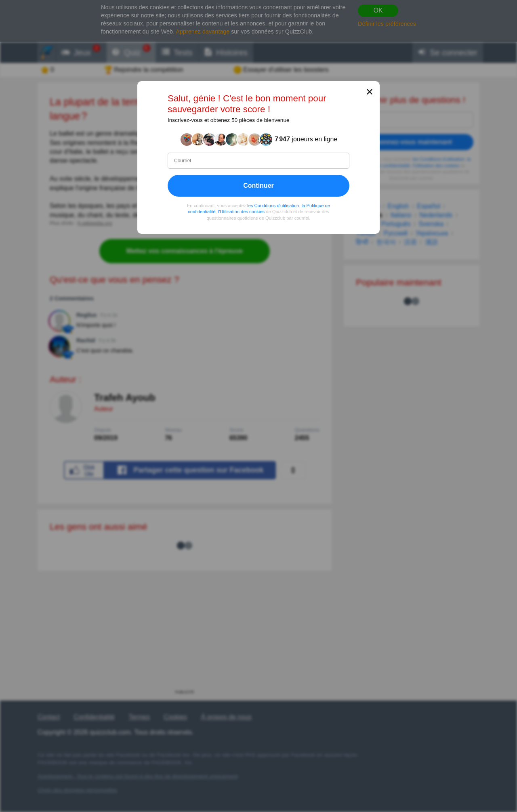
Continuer (258, 186)
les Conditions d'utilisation (273, 206)
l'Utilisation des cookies (241, 212)
